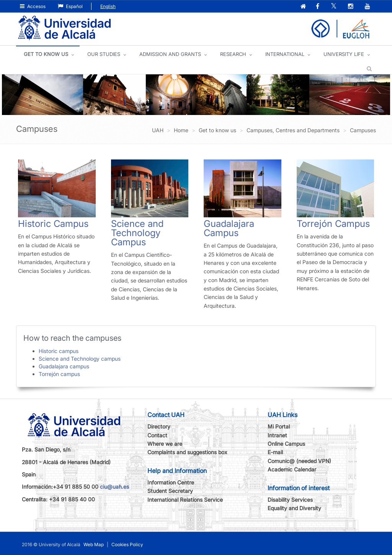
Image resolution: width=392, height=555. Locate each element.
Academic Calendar (292, 469)
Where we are (165, 444)
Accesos (33, 6)
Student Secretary (170, 491)
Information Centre (171, 482)
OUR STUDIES (104, 54)
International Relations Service (185, 500)
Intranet (277, 435)
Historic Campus (53, 224)
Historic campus (59, 351)
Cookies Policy (127, 544)
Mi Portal (279, 426)
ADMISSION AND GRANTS (170, 54)
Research (233, 54)
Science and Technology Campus (137, 233)
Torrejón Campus (333, 224)
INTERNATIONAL (285, 54)
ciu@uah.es (114, 487)
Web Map (94, 544)
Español (70, 6)
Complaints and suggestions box (187, 452)
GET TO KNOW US (46, 54)
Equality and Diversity (294, 508)
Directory (159, 426)
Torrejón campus (59, 374)
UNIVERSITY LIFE (344, 54)
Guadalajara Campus (229, 228)
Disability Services (290, 500)
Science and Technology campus (80, 359)
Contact (157, 435)
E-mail (275, 452)
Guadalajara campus (64, 366)
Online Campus (286, 444)
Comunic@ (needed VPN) (299, 461)
